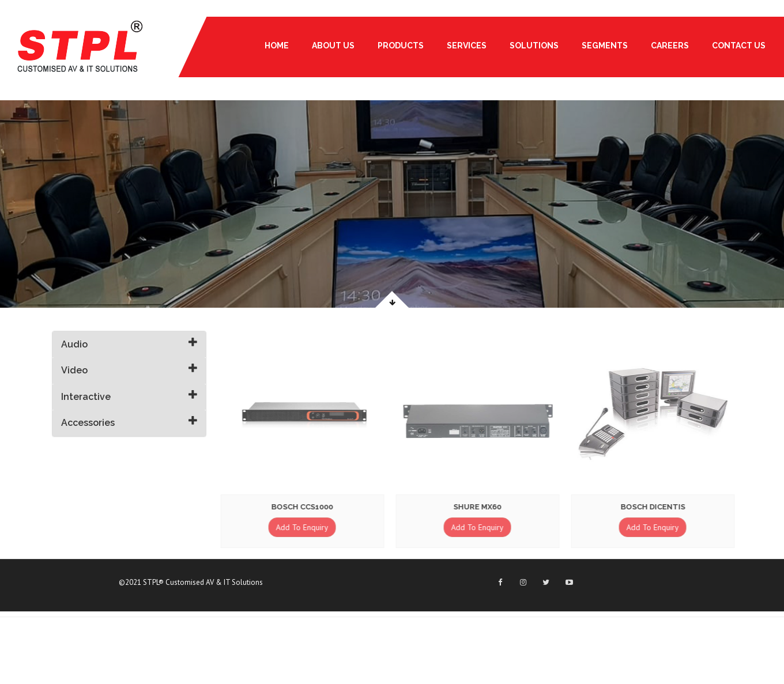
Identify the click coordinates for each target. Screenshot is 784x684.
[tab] (129, 345)
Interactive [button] (86, 397)
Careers (670, 46)
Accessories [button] (88, 423)
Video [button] (74, 370)
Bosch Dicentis (652, 507)
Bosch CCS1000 (301, 507)
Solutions (534, 46)
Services (467, 46)
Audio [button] (74, 344)
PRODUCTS (401, 46)
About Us (333, 46)
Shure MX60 (476, 507)
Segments (605, 46)
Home (277, 46)
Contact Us (739, 46)
